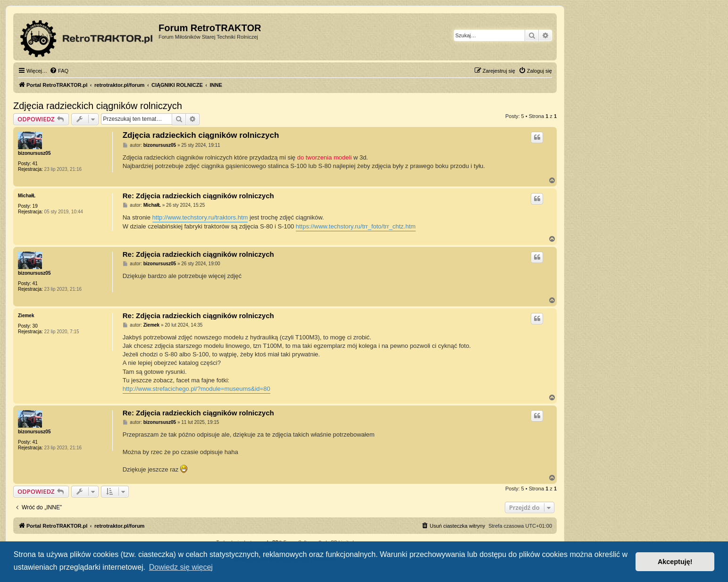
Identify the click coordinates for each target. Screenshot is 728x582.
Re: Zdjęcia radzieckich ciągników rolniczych (198, 196)
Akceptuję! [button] (675, 562)
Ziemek (26, 316)
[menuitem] (59, 71)
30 (35, 326)
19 (35, 206)
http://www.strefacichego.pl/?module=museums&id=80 (197, 389)
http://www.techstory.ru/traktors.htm (200, 217)
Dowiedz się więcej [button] (181, 567)
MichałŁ (27, 196)
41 (35, 164)
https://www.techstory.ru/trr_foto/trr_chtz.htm (356, 226)
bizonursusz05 (34, 153)
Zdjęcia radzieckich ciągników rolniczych (98, 106)
